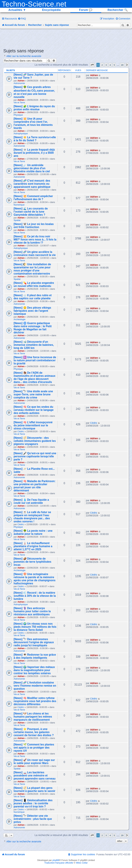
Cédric (21, 431)
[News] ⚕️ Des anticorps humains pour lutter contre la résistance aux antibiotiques (32, 611)
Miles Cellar (82, 863)
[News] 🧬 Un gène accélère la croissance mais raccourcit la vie (35, 253)
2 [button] (102, 65)
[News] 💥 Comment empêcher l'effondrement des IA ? (33, 198)
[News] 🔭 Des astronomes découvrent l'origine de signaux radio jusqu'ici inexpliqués (34, 642)
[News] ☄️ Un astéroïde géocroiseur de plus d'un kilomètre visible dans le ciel (32, 168)
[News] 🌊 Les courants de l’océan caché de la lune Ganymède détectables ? (31, 212)
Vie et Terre (19, 102)
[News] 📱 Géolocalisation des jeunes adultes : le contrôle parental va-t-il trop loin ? (33, 803)
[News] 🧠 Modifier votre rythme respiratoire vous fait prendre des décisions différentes (35, 701)
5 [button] (114, 65)
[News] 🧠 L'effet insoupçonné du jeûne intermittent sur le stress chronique (33, 425)
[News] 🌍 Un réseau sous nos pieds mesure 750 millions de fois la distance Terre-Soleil (35, 627)
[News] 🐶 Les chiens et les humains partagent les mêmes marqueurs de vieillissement (33, 717)
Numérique (19, 205)
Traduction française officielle (59, 863)
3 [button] (106, 65)
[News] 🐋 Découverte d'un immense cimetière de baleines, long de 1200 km (34, 345)
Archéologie (20, 319)
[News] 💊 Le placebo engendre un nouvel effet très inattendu (34, 284)
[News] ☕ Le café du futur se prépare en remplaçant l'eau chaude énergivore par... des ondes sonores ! (32, 517)
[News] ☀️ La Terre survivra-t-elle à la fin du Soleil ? (35, 139)
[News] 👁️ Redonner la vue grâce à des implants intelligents (35, 656)
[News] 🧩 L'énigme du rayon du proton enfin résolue (34, 108)
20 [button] (122, 65)
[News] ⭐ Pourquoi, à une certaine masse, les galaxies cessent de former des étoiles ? (34, 732)
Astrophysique (21, 133)
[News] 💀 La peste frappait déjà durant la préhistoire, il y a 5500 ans (34, 153)
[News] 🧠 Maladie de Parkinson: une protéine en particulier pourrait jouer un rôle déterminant (34, 486)
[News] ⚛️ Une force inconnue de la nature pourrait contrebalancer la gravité (35, 360)
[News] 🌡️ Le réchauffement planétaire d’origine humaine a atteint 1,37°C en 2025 (33, 546)
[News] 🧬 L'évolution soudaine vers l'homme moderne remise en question (35, 686)
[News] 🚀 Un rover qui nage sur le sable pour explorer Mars (34, 762)
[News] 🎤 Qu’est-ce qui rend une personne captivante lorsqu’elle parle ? (35, 456)
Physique (18, 115)
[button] (92, 65)
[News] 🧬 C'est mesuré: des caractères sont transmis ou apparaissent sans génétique (32, 184)
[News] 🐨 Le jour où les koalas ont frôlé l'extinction (34, 226)
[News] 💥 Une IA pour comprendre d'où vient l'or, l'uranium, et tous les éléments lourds (33, 123)
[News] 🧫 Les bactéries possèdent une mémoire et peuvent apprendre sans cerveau (35, 775)
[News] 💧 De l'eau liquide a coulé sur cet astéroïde (31, 501)
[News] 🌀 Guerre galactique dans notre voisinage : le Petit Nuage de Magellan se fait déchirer (33, 328)
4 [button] (110, 65)
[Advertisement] (66, 38)
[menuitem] (22, 19)
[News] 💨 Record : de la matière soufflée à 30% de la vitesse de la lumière (35, 596)
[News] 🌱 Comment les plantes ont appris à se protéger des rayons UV (34, 748)
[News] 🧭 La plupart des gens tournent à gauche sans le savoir (34, 789)
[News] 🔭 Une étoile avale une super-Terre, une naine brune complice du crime (33, 394)
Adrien (21, 81)
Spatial (17, 220)
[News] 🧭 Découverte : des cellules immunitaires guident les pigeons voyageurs (35, 441)
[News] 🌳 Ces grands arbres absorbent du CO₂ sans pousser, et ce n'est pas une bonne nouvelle (34, 92)
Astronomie (19, 83)
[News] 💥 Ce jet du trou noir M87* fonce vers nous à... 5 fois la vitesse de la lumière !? (35, 240)
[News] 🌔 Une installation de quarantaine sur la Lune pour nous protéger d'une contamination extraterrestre (32, 269)
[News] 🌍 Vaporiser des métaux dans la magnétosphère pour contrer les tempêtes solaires (34, 670)
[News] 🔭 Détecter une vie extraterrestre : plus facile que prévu (33, 819)
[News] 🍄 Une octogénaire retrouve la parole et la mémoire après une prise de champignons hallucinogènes (35, 579)
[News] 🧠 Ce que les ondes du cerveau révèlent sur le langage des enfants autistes (34, 410)
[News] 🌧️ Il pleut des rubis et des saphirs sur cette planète (33, 297)
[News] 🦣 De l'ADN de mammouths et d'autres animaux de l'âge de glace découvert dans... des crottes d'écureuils (34, 377)
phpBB (56, 860)
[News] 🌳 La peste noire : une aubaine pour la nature (33, 532)
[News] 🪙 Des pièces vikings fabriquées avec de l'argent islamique (32, 311)
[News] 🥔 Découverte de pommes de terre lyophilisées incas (32, 562)
